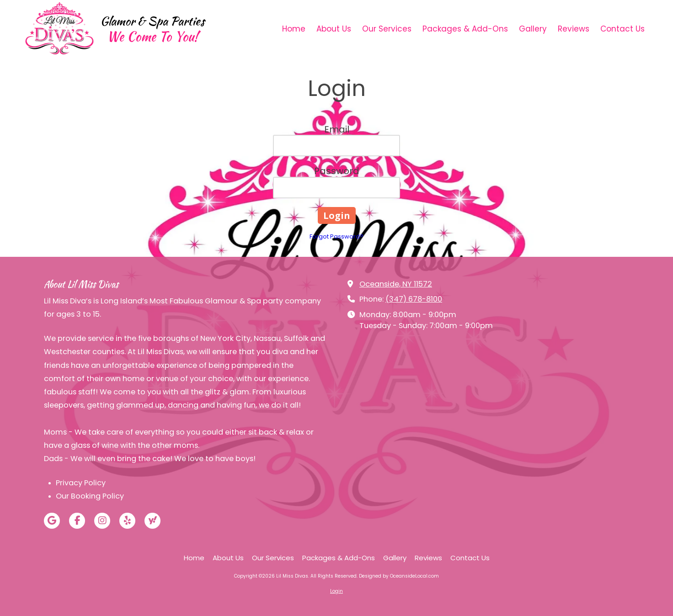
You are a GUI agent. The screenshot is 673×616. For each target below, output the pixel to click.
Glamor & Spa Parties (152, 21)
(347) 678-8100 (414, 299)
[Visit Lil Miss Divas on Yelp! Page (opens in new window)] (127, 521)
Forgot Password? (336, 236)
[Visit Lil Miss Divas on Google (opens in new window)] (52, 521)
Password (337, 171)
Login (336, 591)
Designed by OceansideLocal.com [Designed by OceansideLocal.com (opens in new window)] (399, 576)
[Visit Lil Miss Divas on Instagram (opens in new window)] (102, 521)
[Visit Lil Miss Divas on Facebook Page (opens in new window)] (77, 521)
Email (337, 129)
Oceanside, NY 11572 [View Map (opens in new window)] (396, 284)
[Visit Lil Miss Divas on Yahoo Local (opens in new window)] (152, 521)
